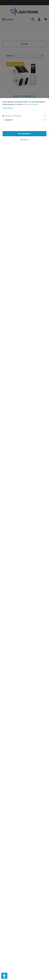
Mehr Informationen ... (32, 104)
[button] (4, 976)
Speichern (25, 140)
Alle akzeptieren (24, 134)
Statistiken (9, 120)
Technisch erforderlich (13, 116)
